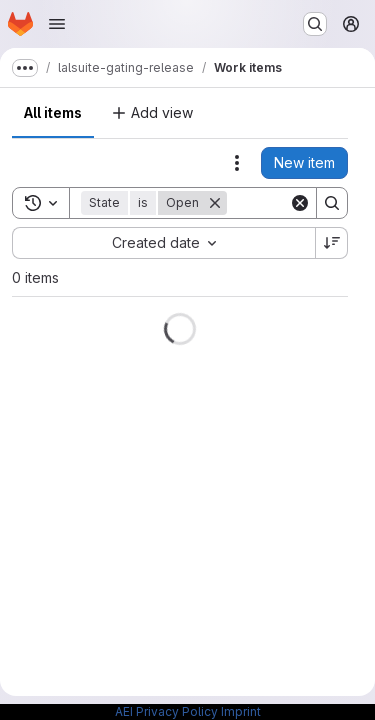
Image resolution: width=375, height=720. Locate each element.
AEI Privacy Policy (166, 711)
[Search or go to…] (315, 24)
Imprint (241, 711)
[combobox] (163, 243)
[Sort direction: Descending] (332, 243)
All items (53, 112)
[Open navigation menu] (57, 24)
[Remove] (215, 203)
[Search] (332, 203)
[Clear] (300, 203)
